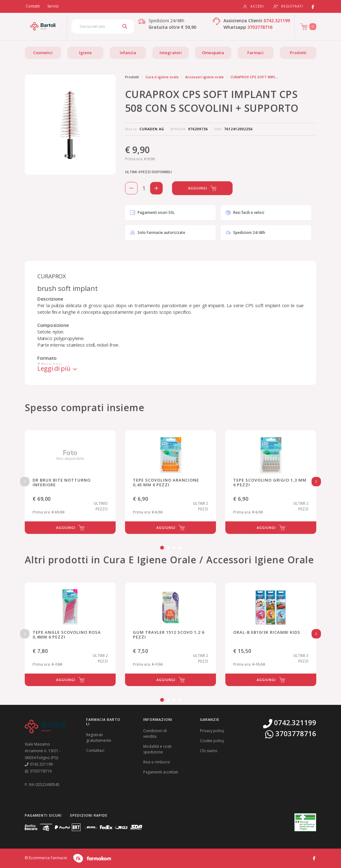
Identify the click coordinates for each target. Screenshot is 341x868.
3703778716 (260, 27)
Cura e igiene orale (162, 77)
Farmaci (255, 53)
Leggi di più (58, 368)
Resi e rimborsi (157, 762)
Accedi (253, 6)
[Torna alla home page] (43, 26)
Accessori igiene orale (205, 77)
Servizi (53, 6)
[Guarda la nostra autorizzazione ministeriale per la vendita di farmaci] (305, 822)
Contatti (33, 6)
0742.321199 (277, 21)
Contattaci (95, 750)
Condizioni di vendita (155, 734)
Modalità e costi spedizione (157, 749)
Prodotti (298, 53)
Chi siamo (209, 751)
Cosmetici (43, 53)
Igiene (85, 53)
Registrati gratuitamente (99, 738)
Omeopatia (213, 53)
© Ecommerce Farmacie (46, 858)
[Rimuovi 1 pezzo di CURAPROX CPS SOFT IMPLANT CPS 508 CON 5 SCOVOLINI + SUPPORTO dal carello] (131, 188)
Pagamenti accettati (161, 772)
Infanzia (128, 53)
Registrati (288, 6)
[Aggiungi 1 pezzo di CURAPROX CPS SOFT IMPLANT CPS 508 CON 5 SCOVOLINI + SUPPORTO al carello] (156, 188)
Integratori (171, 53)
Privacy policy (212, 731)
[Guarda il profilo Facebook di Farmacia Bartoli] (314, 858)
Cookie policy (212, 741)
